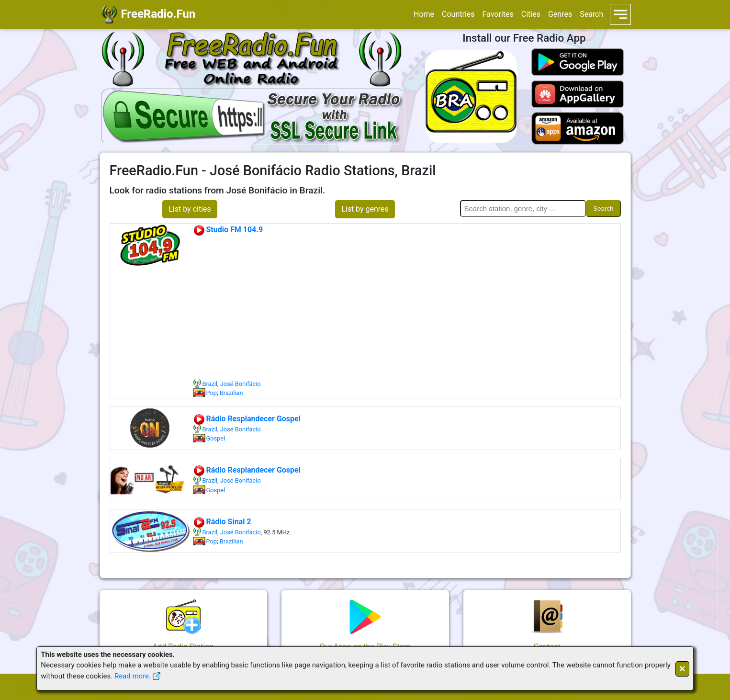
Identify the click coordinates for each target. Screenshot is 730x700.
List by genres (365, 209)
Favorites (498, 14)
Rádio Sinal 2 (222, 522)
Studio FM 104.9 (228, 230)
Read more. (133, 676)
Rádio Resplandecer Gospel (247, 419)
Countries (458, 14)
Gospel (216, 438)
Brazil (210, 384)
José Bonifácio (241, 384)
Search (591, 14)
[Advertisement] (406, 307)
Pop (212, 393)
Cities (531, 14)
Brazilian (231, 393)
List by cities (190, 209)
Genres (560, 14)
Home (424, 14)
